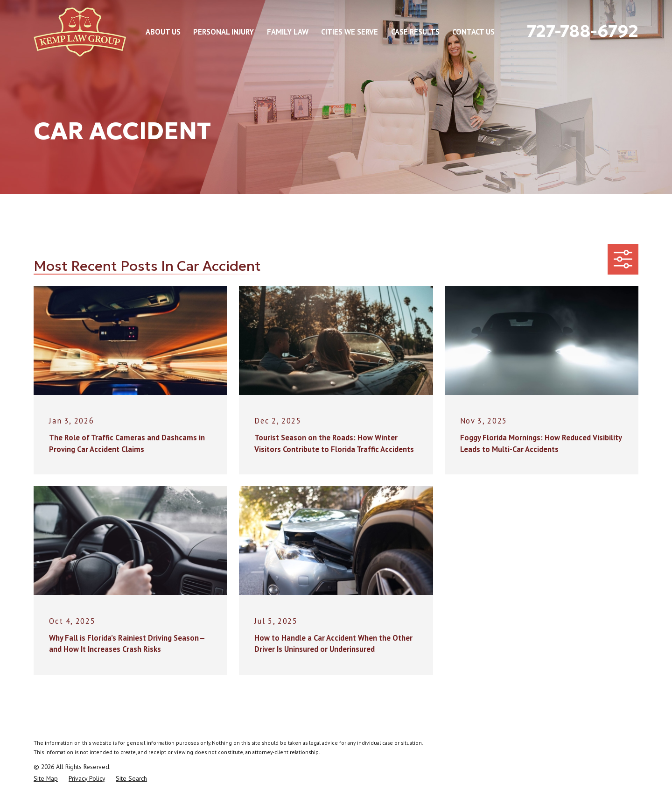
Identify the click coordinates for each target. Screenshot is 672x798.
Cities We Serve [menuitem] (350, 32)
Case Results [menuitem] (415, 32)
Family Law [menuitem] (288, 32)
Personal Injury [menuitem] (224, 32)
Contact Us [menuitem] (473, 32)
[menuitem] (46, 779)
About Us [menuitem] (163, 32)
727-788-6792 (583, 31)
